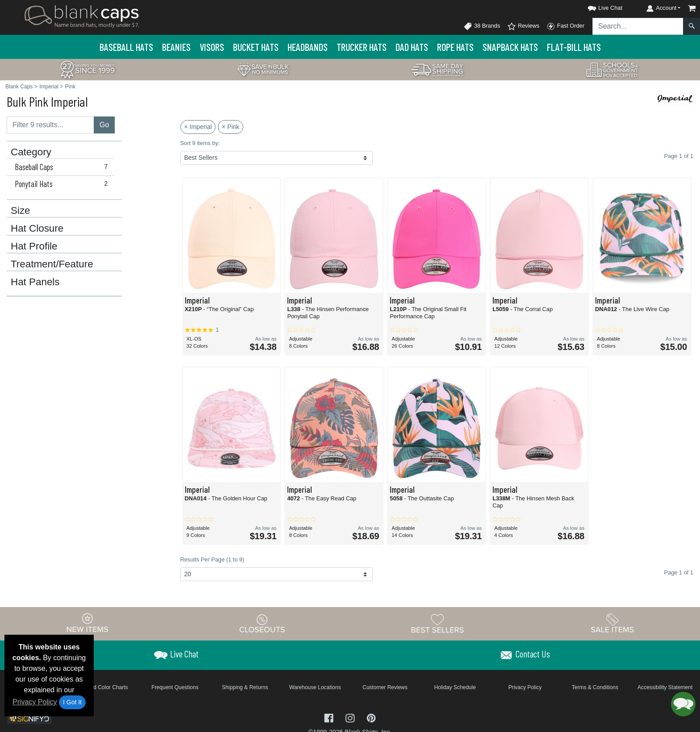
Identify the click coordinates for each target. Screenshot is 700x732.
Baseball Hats (126, 47)
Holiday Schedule (455, 687)
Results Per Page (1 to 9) (212, 559)
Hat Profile (34, 246)
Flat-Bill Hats (574, 47)
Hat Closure (37, 229)
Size (21, 211)
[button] (597, 6)
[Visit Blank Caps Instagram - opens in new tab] (351, 717)
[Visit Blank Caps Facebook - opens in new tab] (330, 717)
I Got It (72, 702)
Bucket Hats (256, 47)
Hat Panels (35, 282)
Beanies (176, 47)
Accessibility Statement (665, 687)
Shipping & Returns (245, 687)
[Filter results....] (50, 125)
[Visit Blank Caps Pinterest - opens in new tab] (371, 717)
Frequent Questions (175, 687)
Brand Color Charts (105, 687)
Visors (212, 47)
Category (31, 152)
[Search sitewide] (638, 26)
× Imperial (198, 127)
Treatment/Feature (52, 264)
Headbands (308, 47)
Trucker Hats (362, 47)
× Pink (231, 127)
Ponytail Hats (63, 184)
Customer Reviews (385, 687)
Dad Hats (412, 47)
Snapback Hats (510, 47)
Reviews (523, 26)
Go (104, 125)
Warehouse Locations (315, 687)
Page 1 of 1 (679, 572)
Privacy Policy (35, 702)
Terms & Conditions (595, 687)
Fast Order (565, 26)
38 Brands (482, 26)
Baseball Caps (63, 167)
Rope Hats (455, 47)
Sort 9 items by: (200, 143)
